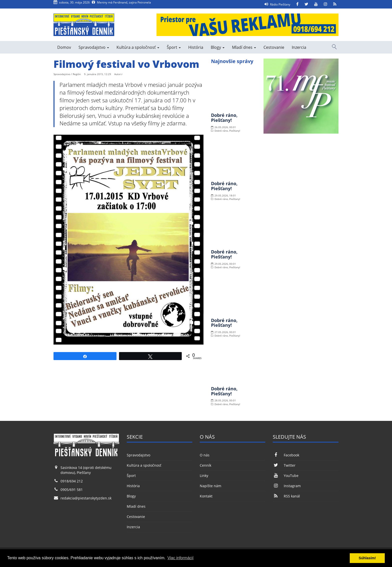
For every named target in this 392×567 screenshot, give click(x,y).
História (196, 47)
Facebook (286, 455)
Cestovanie (274, 47)
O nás (205, 455)
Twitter (284, 465)
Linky (204, 476)
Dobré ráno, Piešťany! (224, 118)
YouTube (285, 476)
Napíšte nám (210, 486)
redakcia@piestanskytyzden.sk (86, 498)
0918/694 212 (72, 481)
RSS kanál (286, 496)
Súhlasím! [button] (367, 558)
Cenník (205, 465)
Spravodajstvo (94, 47)
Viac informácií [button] (181, 558)
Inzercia (299, 47)
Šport (174, 47)
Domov (64, 47)
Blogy (218, 47)
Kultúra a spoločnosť (138, 47)
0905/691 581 (72, 490)
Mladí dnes (244, 47)
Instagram (287, 486)
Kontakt (206, 496)
